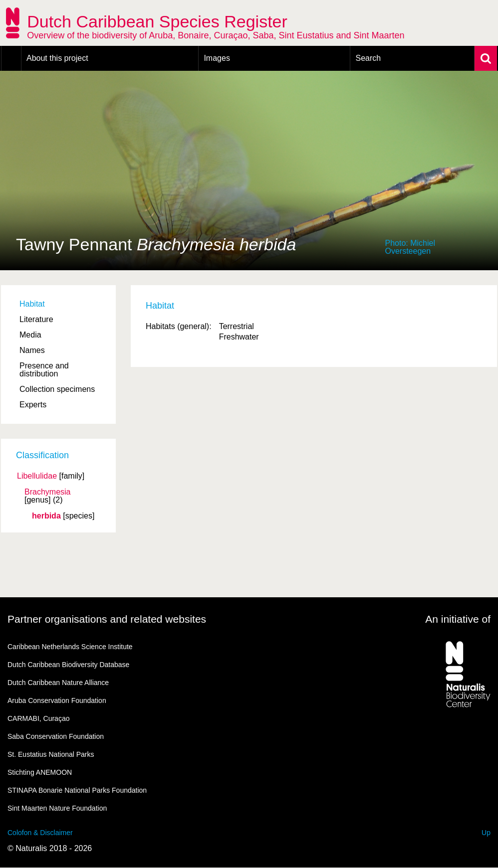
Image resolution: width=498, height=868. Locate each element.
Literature (36, 319)
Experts (33, 405)
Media (30, 335)
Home (11, 58)
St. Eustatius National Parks (51, 754)
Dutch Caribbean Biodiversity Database (68, 665)
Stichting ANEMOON (40, 772)
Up (486, 833)
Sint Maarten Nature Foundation (57, 808)
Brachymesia (47, 492)
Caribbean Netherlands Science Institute (70, 647)
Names (32, 350)
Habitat (32, 304)
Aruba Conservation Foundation (57, 700)
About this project (57, 58)
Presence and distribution (44, 370)
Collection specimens (57, 389)
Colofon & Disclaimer (40, 833)
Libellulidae (37, 476)
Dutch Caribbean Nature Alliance (58, 683)
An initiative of (458, 619)
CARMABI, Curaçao (38, 718)
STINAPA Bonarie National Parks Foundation (77, 790)
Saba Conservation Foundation (56, 736)
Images (217, 58)
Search (368, 58)
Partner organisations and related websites (107, 619)
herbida (46, 516)
